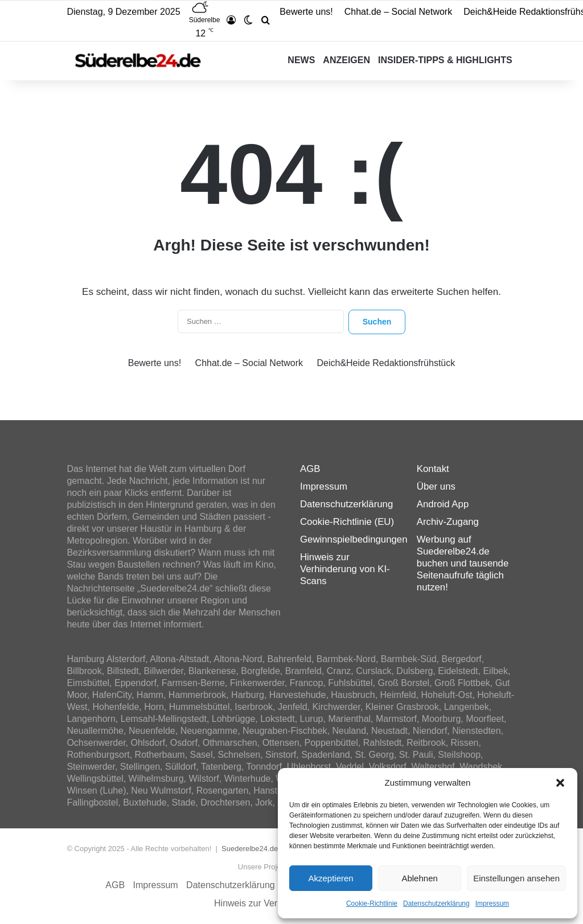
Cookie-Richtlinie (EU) (347, 522)
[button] (560, 783)
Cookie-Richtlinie (372, 904)
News (301, 60)
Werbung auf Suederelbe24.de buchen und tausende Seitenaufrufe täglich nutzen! (463, 563)
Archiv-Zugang (448, 522)
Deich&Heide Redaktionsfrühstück (386, 363)
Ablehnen (419, 878)
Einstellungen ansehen (516, 878)
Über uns (436, 486)
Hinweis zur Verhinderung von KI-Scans (345, 569)
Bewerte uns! (306, 12)
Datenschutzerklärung (436, 904)
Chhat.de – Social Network (398, 12)
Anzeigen (346, 60)
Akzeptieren (330, 878)
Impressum (492, 904)
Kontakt (433, 469)
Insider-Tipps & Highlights (445, 60)
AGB (310, 469)
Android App (443, 504)
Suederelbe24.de (250, 849)
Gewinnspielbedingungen (354, 539)
